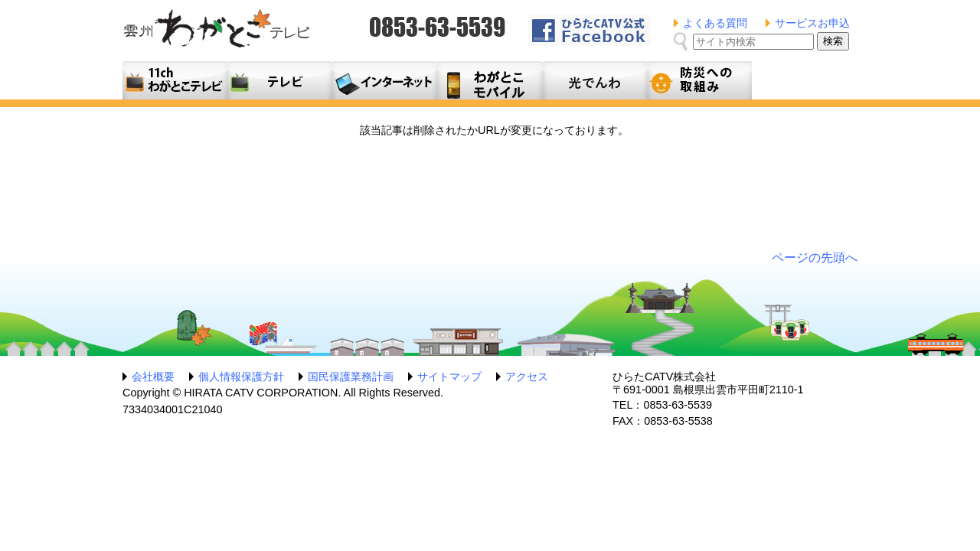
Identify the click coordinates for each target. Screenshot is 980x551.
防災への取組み (699, 80)
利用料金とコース (385, 80)
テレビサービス (280, 80)
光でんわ (595, 80)
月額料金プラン (490, 80)
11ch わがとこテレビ (175, 80)
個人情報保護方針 (241, 377)
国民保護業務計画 (351, 377)
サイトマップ (449, 377)
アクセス (527, 377)
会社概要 (153, 377)
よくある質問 (715, 23)
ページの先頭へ (815, 258)
